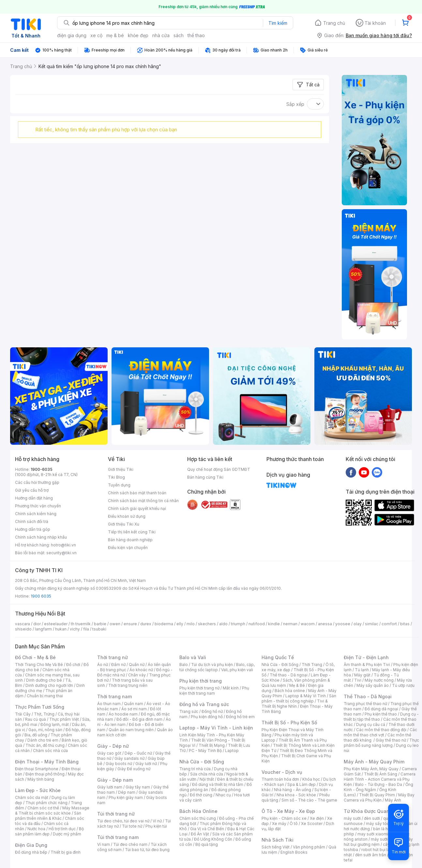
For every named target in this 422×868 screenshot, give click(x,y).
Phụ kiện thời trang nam (214, 691)
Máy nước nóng (379, 680)
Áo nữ (103, 665)
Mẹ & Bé (297, 685)
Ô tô (294, 824)
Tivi (358, 680)
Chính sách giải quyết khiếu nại (137, 508)
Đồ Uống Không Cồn (213, 839)
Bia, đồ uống (36, 735)
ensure (130, 624)
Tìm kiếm (278, 23)
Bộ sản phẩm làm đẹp (49, 831)
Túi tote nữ (132, 826)
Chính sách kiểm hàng (36, 514)
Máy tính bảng (41, 779)
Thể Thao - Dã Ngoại (368, 696)
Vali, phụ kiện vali (237, 670)
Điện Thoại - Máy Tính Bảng (47, 762)
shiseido (23, 629)
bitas (405, 624)
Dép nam (127, 792)
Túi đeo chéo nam (130, 844)
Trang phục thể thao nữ (365, 704)
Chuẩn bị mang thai (45, 696)
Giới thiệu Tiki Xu (124, 524)
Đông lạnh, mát (55, 724)
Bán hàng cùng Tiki (205, 477)
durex (146, 624)
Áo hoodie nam (123, 714)
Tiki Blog (116, 477)
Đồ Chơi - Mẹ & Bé (35, 657)
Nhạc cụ (223, 795)
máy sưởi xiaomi (386, 839)
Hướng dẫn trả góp (33, 529)
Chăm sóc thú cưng (198, 818)
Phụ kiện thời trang (201, 681)
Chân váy (137, 675)
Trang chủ (334, 23)
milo (191, 624)
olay (358, 624)
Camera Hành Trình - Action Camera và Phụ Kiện (380, 779)
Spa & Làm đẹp (301, 784)
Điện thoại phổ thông (45, 774)
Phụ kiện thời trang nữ (199, 688)
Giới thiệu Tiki (121, 469)
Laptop (232, 751)
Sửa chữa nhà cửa (207, 774)
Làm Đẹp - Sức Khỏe (38, 790)
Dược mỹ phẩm (67, 834)
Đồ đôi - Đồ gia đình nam (139, 719)
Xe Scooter (312, 824)
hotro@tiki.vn (63, 545)
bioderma (164, 624)
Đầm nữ (118, 665)
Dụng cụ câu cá (371, 724)
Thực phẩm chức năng (46, 803)
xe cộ (96, 35)
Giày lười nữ (146, 764)
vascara (23, 624)
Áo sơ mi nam (134, 709)
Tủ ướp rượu (403, 685)
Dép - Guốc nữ (138, 753)
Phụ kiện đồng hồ (207, 717)
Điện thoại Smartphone (37, 769)
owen (115, 624)
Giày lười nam (110, 787)
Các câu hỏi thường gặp (37, 482)
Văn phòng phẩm (309, 847)
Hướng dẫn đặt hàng (34, 498)
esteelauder (56, 624)
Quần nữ (137, 665)
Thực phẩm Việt (64, 719)
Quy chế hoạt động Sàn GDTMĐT (219, 469)
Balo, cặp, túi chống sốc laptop (217, 667)
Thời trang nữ (113, 657)
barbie (100, 624)
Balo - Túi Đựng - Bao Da (379, 784)
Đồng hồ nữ (212, 711)
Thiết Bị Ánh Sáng (381, 774)
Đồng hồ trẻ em (240, 717)
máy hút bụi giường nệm (378, 842)
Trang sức (189, 711)
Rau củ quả (36, 719)
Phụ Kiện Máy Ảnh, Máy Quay (371, 769)
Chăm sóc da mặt (32, 797)
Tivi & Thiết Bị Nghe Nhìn (295, 704)
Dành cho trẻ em (43, 740)
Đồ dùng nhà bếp (31, 852)
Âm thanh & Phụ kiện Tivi (367, 665)
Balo (184, 665)
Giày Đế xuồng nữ (134, 769)
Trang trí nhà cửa (195, 769)
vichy (75, 629)
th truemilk (81, 624)
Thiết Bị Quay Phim (377, 795)
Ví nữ (157, 821)
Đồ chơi (73, 665)
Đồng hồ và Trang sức (204, 704)
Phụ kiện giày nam (126, 797)
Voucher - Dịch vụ (282, 772)
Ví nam (104, 844)
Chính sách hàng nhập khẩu (41, 537)
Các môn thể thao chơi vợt (380, 732)
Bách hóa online (290, 691)
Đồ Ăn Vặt (200, 834)
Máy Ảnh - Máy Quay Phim (374, 762)
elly (180, 624)
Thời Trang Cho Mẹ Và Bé (39, 665)
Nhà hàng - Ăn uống (293, 790)
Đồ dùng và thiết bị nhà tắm (218, 784)
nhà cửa (161, 35)
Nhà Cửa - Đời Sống (202, 762)
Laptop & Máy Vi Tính (306, 696)
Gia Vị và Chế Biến (207, 829)
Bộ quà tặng (207, 844)
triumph (238, 624)
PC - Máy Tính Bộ (205, 751)
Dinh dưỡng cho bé (44, 680)
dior (37, 624)
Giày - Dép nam (115, 780)
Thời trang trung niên (128, 685)
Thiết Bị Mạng (212, 745)
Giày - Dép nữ (113, 746)
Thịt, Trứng (44, 714)
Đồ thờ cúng (201, 795)
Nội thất (207, 779)
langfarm (43, 629)
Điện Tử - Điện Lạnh (366, 657)
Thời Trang (312, 665)
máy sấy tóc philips (384, 824)
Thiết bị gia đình (66, 852)
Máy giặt (362, 675)
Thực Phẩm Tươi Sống (40, 707)
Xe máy (279, 824)
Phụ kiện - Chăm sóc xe (284, 818)
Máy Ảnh (393, 800)
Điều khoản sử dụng (127, 516)
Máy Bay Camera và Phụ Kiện (379, 797)
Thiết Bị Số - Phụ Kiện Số (289, 723)
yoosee (343, 624)
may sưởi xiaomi (373, 834)
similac (372, 624)
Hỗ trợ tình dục (62, 829)
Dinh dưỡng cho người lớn (49, 685)
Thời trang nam (114, 696)
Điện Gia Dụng (31, 845)
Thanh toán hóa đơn (280, 779)
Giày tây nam (138, 787)
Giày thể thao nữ (391, 740)
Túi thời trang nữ (116, 814)
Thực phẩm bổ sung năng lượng (381, 743)
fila (86, 629)
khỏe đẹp (138, 35)
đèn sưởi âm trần (371, 855)
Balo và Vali (193, 657)
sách (179, 35)
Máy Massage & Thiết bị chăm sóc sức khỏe (52, 810)
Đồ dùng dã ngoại (381, 709)
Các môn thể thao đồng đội (381, 730)
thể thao (196, 35)
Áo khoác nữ (141, 670)
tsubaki (99, 629)
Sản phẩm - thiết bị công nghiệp (299, 698)
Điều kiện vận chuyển (128, 548)
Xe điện (317, 818)
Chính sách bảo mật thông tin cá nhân (143, 501)
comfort (389, 624)
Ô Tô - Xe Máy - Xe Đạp (288, 811)
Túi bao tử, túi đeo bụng (147, 850)
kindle (274, 624)
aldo (223, 624)
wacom (308, 624)
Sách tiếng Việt (276, 847)
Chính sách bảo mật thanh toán (137, 493)
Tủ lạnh (362, 670)
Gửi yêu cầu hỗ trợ (32, 490)
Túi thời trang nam (118, 837)
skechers (207, 624)
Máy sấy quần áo (373, 685)
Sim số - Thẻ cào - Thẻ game (309, 800)
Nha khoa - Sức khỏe (296, 795)
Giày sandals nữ (129, 758)
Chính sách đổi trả (32, 521)
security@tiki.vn (61, 553)
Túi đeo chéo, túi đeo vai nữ (123, 821)
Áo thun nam (109, 704)
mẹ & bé (115, 35)
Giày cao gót (109, 753)
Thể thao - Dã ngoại (289, 675)
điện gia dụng (72, 35)
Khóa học (311, 779)
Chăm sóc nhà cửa (50, 751)
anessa (325, 624)
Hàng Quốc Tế (278, 657)
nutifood (257, 624)
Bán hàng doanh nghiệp (130, 540)
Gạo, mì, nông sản (45, 730)
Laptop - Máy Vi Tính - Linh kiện (216, 728)
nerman (290, 624)
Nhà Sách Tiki (278, 840)
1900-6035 (42, 469)
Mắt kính (231, 688)
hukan (61, 629)
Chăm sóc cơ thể (43, 808)
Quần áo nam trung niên (131, 730)
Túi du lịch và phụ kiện (212, 665)
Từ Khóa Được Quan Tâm (372, 811)
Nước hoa (36, 829)
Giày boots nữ (119, 764)
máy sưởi (352, 818)
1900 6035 (41, 596)
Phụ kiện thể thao (381, 714)
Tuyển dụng (119, 485)
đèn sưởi (372, 818)
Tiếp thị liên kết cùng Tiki (132, 532)
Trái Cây (23, 714)
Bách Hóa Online (198, 811)
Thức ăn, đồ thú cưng (45, 745)
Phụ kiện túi (156, 826)
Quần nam (134, 704)
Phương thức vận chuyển (38, 506)
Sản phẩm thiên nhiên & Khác (48, 816)
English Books (294, 852)
